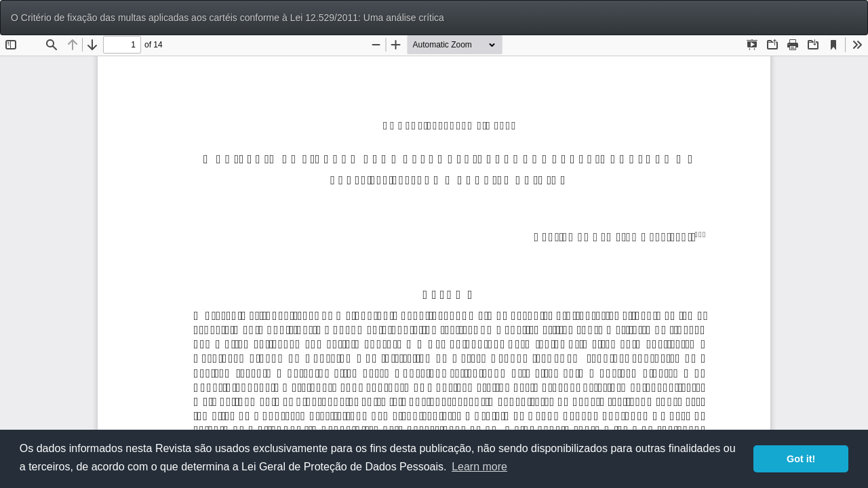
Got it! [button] (801, 459)
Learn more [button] (479, 467)
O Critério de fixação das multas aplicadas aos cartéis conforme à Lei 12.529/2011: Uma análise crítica (228, 18)
